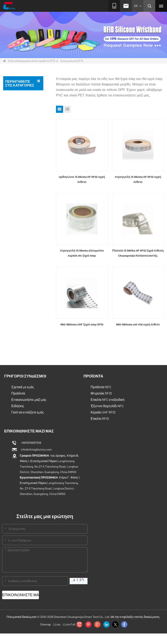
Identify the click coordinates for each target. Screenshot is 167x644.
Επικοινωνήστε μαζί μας (29, 399)
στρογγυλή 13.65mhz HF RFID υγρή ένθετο (138, 179)
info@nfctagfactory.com (36, 449)
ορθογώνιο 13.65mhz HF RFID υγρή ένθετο (82, 179)
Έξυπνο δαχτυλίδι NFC (107, 406)
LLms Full (69, 624)
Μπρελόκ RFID (101, 393)
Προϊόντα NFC (101, 387)
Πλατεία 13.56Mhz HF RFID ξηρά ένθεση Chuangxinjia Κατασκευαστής (138, 253)
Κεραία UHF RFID (103, 412)
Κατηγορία (23, 61)
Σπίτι (8, 61)
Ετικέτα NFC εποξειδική (107, 399)
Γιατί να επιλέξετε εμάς (28, 412)
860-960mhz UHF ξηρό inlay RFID (82, 324)
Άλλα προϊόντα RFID (43, 61)
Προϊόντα (18, 393)
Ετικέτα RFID (100, 418)
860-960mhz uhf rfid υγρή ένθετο (138, 324)
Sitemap (46, 624)
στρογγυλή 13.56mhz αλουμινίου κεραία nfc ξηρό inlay (82, 253)
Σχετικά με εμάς (23, 387)
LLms (57, 624)
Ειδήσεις (18, 406)
